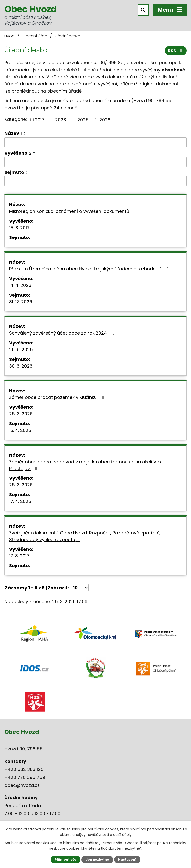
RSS (176, 51)
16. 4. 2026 (20, 430)
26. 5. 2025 (21, 350)
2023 (61, 120)
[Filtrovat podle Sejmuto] (95, 181)
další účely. (123, 835)
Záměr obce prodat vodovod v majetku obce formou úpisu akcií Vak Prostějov (85, 465)
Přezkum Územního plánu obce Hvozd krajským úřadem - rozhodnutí (90, 269)
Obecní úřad (35, 36)
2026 (105, 120)
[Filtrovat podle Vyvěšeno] (95, 162)
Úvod (10, 36)
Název (13, 133)
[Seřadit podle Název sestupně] (25, 134)
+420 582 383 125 (24, 769)
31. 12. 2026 (21, 302)
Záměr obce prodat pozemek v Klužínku (58, 397)
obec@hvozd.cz (22, 785)
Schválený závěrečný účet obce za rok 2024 (63, 333)
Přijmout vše (66, 859)
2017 (40, 120)
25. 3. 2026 (21, 414)
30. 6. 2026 (21, 366)
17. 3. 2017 (19, 556)
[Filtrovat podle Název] (95, 142)
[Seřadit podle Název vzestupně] (25, 132)
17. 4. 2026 (20, 501)
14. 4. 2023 (20, 285)
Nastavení (127, 859)
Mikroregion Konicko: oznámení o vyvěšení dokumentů (74, 211)
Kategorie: (16, 119)
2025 (83, 120)
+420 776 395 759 (25, 777)
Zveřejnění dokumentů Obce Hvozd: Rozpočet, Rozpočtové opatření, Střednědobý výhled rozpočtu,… (85, 536)
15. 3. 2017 (19, 228)
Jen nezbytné (97, 859)
